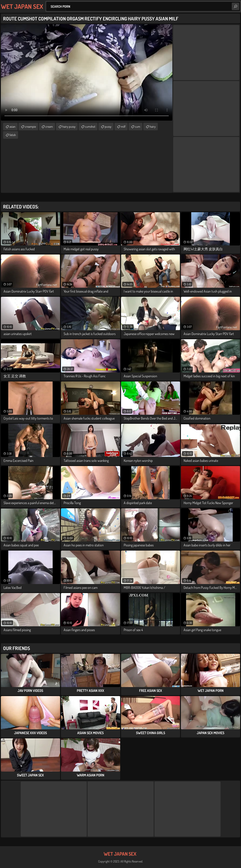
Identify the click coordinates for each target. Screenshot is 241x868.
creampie (30, 126)
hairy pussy (69, 126)
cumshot (90, 126)
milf (123, 126)
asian (12, 126)
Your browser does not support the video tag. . (87, 72)
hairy (153, 126)
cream (49, 126)
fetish (13, 135)
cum (138, 126)
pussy (108, 126)
